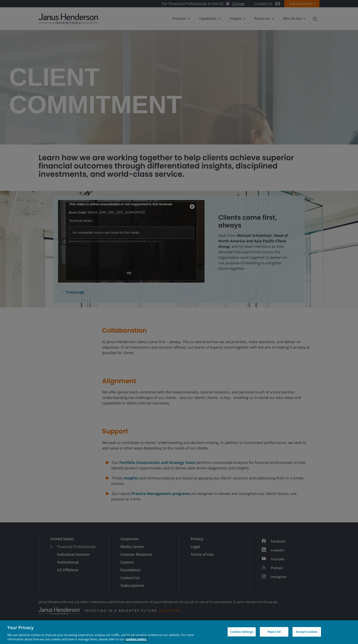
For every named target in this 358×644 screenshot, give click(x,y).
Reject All (274, 632)
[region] (179, 632)
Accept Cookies (307, 632)
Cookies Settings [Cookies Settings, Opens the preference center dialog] (242, 632)
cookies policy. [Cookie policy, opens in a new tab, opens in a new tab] (136, 639)
